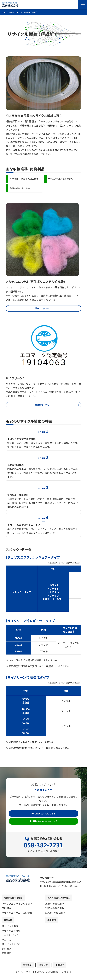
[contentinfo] (43, 925)
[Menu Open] (83, 4)
